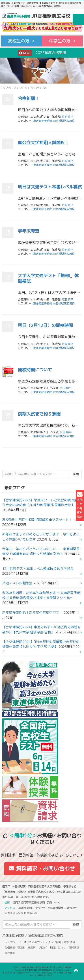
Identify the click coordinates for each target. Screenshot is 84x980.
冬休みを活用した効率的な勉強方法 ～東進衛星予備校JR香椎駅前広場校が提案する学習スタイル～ (41, 595)
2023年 (35, 88)
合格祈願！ (29, 98)
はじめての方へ (33, 942)
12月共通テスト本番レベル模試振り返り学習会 (38, 569)
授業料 (32, 948)
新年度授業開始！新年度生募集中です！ (32, 613)
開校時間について (35, 370)
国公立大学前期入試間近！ (43, 143)
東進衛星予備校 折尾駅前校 (21, 913)
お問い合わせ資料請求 (80, 505)
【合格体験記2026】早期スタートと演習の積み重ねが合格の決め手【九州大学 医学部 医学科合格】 (42, 502)
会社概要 (10, 953)
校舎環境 (70, 942)
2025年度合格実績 (42, 53)
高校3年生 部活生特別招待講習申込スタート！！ (39, 520)
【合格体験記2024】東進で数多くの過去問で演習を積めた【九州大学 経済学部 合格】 (42, 629)
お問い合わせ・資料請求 (64, 948)
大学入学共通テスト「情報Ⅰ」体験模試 (48, 278)
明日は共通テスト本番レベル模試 (50, 187)
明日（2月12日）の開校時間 (45, 325)
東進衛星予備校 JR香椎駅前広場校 (54, 121)
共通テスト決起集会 (17, 583)
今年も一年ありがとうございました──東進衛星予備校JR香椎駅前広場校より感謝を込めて (41, 551)
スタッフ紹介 (53, 942)
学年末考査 (29, 231)
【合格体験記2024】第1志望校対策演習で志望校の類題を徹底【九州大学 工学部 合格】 (41, 644)
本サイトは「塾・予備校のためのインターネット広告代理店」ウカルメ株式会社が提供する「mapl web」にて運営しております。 (42, 974)
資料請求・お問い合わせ (42, 868)
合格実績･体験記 (15, 948)
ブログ (23, 88)
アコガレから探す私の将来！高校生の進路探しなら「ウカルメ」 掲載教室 (42, 967)
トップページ (8, 88)
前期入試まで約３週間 (39, 414)
